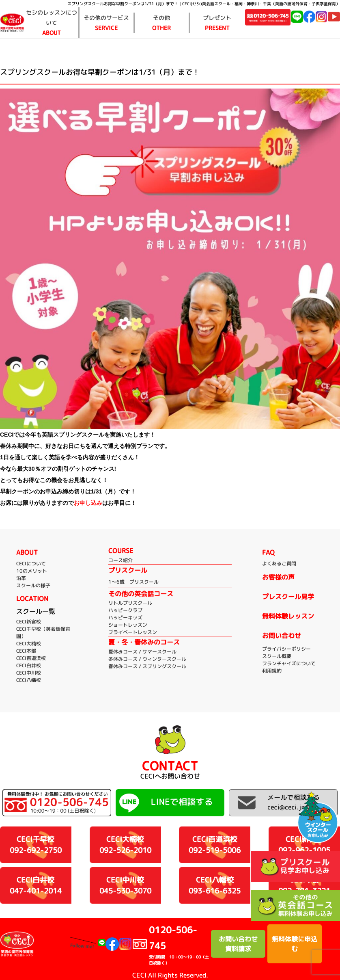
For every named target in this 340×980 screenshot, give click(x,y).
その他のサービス (107, 23)
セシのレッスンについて (51, 23)
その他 (162, 23)
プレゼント (217, 23)
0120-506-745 (180, 945)
